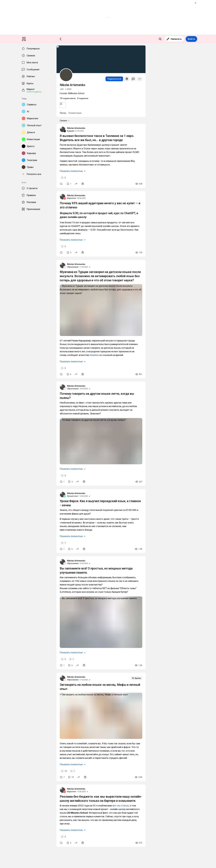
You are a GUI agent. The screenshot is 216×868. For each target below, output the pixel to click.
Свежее (7, 529)
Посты (5, 526)
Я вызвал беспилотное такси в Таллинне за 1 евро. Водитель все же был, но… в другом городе (46, 548)
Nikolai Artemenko (10, 540)
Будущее (5, 543)
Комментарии (14, 526)
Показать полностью (13, 565)
